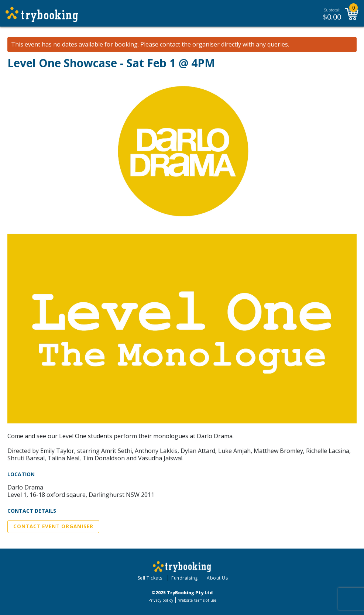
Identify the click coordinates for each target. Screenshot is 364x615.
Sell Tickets (150, 578)
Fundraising (185, 578)
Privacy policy (161, 600)
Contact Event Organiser (53, 526)
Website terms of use (197, 600)
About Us (217, 578)
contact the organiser (190, 44)
